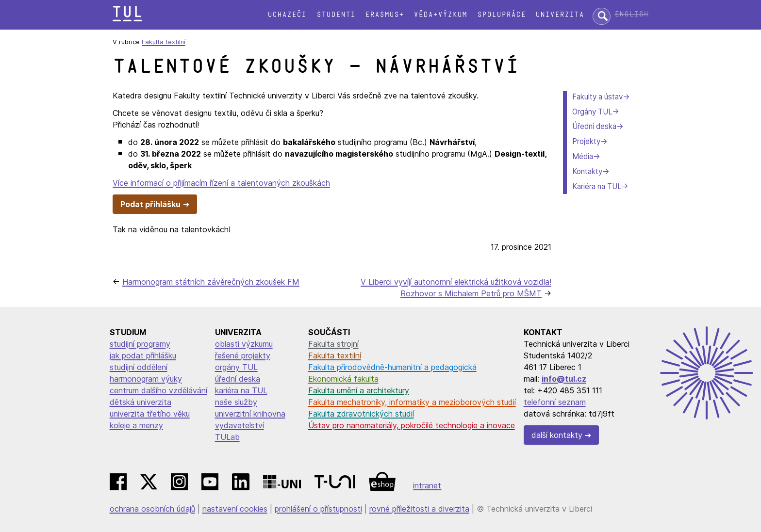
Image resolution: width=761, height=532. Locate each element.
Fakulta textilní (164, 42)
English (631, 14)
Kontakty (587, 171)
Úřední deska (594, 126)
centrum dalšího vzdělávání (158, 390)
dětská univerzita (141, 402)
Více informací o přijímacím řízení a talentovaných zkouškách (221, 183)
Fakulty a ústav (597, 97)
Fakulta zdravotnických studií (361, 414)
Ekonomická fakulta (343, 379)
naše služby (236, 402)
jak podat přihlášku (143, 355)
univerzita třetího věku (150, 414)
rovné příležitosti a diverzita (419, 509)
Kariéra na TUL (597, 186)
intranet (427, 485)
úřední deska (238, 379)
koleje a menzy (136, 425)
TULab (227, 437)
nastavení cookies (235, 509)
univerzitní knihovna (250, 414)
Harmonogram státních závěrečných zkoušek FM (211, 282)
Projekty (586, 141)
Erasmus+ (384, 15)
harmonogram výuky (146, 379)
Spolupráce (501, 15)
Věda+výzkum (440, 15)
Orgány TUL (592, 112)
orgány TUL (236, 367)
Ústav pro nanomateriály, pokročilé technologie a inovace (412, 425)
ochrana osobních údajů (152, 509)
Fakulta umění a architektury (359, 390)
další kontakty (557, 435)
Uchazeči (287, 15)
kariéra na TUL (241, 390)
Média (583, 156)
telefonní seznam (555, 402)
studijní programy (140, 344)
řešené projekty (243, 355)
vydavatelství (240, 425)
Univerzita (560, 15)
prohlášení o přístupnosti (318, 509)
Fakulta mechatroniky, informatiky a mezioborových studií (412, 402)
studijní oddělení (139, 367)
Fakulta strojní (333, 344)
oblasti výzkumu (244, 344)
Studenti (336, 15)
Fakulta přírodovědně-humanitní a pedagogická (392, 367)
